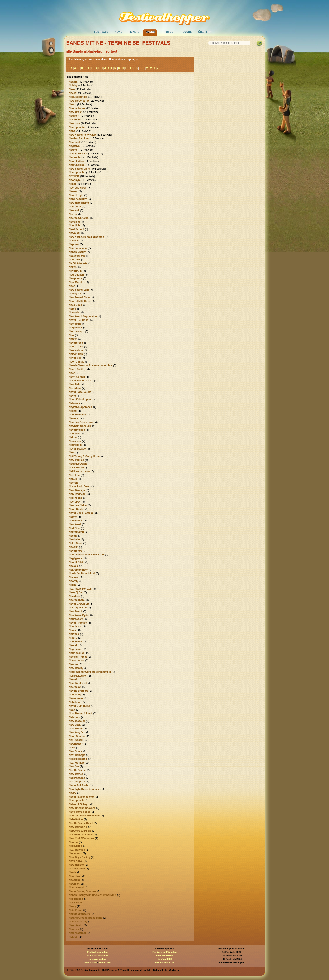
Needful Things (78, 657)
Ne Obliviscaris (78, 263)
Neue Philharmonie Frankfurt (86, 555)
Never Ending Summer (82, 891)
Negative (74, 146)
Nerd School (76, 229)
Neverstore (76, 551)
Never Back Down (80, 487)
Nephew (74, 244)
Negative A (75, 328)
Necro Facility (77, 369)
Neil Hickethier (78, 676)
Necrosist (75, 687)
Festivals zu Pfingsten (164, 952)
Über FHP (205, 32)
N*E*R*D (74, 176)
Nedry (72, 793)
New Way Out (77, 732)
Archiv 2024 (105, 962)
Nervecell (74, 142)
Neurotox (74, 260)
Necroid (74, 483)
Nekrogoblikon (78, 608)
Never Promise (78, 623)
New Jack (75, 725)
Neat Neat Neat (78, 683)
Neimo (73, 517)
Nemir (72, 872)
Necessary (75, 853)
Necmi (73, 411)
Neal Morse (76, 729)
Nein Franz (75, 910)
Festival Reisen (164, 956)
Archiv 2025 (90, 962)
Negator (74, 116)
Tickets (134, 32)
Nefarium (74, 717)
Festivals (101, 32)
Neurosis (74, 123)
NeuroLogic (76, 195)
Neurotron (75, 876)
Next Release (77, 850)
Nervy (72, 906)
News (118, 32)
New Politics (76, 460)
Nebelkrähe (76, 819)
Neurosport (76, 619)
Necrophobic (77, 127)
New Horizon (77, 865)
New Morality (77, 282)
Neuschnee (76, 521)
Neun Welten (77, 653)
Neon (72, 373)
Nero (72, 89)
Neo (71, 335)
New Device (76, 774)
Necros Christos (79, 218)
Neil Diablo (75, 846)
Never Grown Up (79, 604)
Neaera (73, 82)
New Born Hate (78, 154)
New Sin (74, 766)
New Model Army (79, 101)
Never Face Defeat (80, 392)
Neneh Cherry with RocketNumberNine (92, 895)
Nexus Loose (77, 869)
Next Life (74, 475)
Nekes (73, 267)
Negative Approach (80, 407)
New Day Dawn (78, 827)
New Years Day (78, 922)
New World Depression (83, 316)
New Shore (75, 751)
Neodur (73, 547)
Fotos (169, 32)
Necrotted (75, 207)
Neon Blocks (76, 509)
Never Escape (77, 449)
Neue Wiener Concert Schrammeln (90, 672)
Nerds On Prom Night (82, 574)
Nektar (73, 437)
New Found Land (79, 290)
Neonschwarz (77, 108)
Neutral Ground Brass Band (86, 918)
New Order (75, 112)
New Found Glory (79, 169)
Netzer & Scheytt (79, 804)
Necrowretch (77, 888)
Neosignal (75, 880)
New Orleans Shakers (82, 808)
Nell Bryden (76, 899)
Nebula (73, 479)
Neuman (74, 929)
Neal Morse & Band (80, 714)
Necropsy (75, 502)
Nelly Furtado (77, 468)
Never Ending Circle (81, 381)
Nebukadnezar (78, 494)
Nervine (74, 664)
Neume (73, 150)
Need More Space (80, 812)
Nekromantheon (79, 570)
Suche (187, 32)
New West (75, 524)
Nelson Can (76, 354)
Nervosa (74, 634)
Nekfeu (73, 937)
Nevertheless (77, 430)
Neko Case (75, 543)
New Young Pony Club (82, 135)
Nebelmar (75, 702)
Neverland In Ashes (81, 835)
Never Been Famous (81, 513)
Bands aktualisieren (97, 956)
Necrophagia (77, 801)
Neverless (75, 388)
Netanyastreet (77, 933)
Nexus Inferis (77, 256)
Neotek (73, 645)
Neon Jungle (76, 362)
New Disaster (77, 721)
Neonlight (75, 226)
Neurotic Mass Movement (84, 816)
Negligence (76, 558)
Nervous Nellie (78, 505)
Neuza (73, 630)
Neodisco (75, 222)
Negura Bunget (78, 97)
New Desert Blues (80, 297)
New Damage (77, 490)
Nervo (72, 104)
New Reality (76, 668)
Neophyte (75, 180)
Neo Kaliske (76, 350)
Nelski (73, 585)
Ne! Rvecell (76, 740)
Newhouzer (76, 744)
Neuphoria (75, 627)
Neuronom (75, 445)
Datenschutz (160, 970)
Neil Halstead (77, 778)
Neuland (74, 210)
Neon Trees (76, 347)
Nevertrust (75, 271)
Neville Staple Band (81, 823)
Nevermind (75, 157)
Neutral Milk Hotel (80, 301)
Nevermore (76, 120)
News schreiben (97, 959)
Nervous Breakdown (81, 422)
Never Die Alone (79, 320)
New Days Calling (79, 857)
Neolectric (75, 324)
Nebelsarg (75, 434)
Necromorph (76, 331)
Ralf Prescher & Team (114, 970)
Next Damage (77, 755)
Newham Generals (80, 426)
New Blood (75, 611)
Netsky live (76, 294)
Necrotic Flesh (78, 188)
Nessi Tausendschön (82, 797)
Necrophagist (77, 173)
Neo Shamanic (78, 415)
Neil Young (75, 498)
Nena (72, 131)
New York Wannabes (81, 838)
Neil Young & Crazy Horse (84, 456)
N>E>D (73, 638)
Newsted (74, 233)
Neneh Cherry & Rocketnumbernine (90, 365)
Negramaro (76, 649)
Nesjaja (73, 566)
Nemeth (74, 679)
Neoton (73, 842)
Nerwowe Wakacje (80, 831)
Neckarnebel (76, 661)
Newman (74, 418)
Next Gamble (77, 763)
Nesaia (73, 536)
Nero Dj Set (76, 592)
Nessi (72, 184)
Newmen (74, 884)
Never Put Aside (79, 785)
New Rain (75, 384)
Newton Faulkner (79, 138)
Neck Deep (75, 305)
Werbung (174, 970)
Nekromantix (77, 532)
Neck (72, 748)
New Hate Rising (79, 203)
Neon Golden (77, 377)
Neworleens (76, 698)
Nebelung (75, 695)
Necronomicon (78, 248)
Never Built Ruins (79, 706)
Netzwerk (74, 403)
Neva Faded (76, 903)
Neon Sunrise (77, 736)
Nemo (72, 309)
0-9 (71, 68)
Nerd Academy (78, 199)
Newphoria (75, 278)
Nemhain (74, 539)
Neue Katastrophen (81, 400)
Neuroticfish (76, 275)
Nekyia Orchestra (79, 914)
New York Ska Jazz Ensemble (87, 237)
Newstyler (75, 441)
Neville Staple (77, 770)
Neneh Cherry (77, 252)
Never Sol (75, 358)
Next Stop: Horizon (80, 589)
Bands (150, 32)
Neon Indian (76, 161)
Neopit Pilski (76, 562)
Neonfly (74, 581)
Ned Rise (74, 528)
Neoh (72, 286)
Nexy (72, 710)
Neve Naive (76, 861)
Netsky (73, 86)
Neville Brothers (79, 691)
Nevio (72, 396)
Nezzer (73, 214)
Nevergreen (76, 343)
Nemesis (74, 313)
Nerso (72, 452)
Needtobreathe (78, 759)
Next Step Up (77, 782)
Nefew (73, 339)
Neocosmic (76, 642)
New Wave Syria (79, 615)
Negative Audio (78, 464)
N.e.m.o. (74, 577)
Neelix (73, 93)
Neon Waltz (76, 925)
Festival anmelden (97, 952)
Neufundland (77, 165)
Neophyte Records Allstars (85, 789)
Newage (74, 241)
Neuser (73, 191)
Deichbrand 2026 (165, 962)
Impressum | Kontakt (140, 970)
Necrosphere (77, 600)
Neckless (74, 596)
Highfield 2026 (165, 959)
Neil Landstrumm (79, 471)
